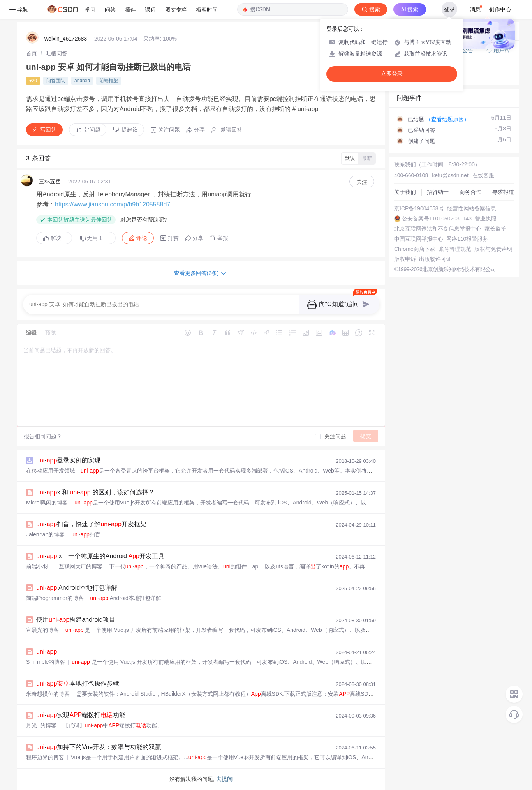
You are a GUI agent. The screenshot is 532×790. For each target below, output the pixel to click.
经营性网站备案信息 (472, 208)
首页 (32, 53)
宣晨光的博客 (42, 630)
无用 (91, 238)
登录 (449, 9)
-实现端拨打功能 (81, 715)
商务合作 (470, 192)
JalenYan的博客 (45, 534)
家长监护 (495, 229)
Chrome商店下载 (415, 249)
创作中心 (500, 9)
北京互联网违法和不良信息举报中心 (438, 229)
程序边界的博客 (45, 757)
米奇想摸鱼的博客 (48, 694)
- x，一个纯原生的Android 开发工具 (100, 556)
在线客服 (483, 175)
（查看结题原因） (447, 119)
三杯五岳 (50, 182)
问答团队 (56, 81)
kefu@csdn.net (450, 175)
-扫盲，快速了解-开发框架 (91, 524)
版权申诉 (405, 259)
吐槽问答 (56, 53)
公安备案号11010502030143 (437, 219)
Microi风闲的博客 (47, 503)
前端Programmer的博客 (55, 598)
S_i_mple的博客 (46, 662)
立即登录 (392, 74)
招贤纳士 (438, 192)
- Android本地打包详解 (77, 588)
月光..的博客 (41, 725)
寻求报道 (503, 192)
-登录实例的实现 (68, 460)
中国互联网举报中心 (419, 239)
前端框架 (109, 81)
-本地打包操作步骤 (78, 683)
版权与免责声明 (493, 249)
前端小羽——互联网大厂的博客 (64, 566)
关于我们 (405, 192)
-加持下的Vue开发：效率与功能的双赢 (99, 747)
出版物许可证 (435, 259)
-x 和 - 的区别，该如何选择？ (95, 492)
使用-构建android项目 (76, 620)
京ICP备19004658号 (419, 208)
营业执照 (486, 219)
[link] (32, 53)
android (82, 81)
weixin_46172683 (66, 39)
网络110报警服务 (467, 239)
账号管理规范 (455, 249)
